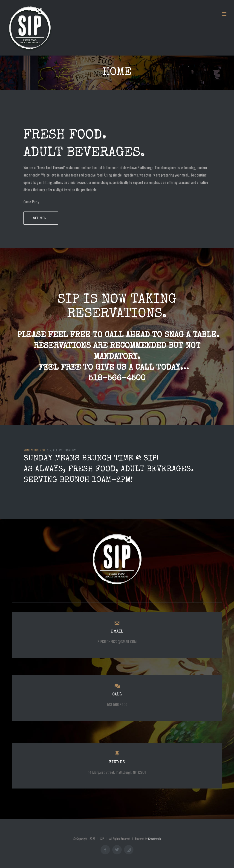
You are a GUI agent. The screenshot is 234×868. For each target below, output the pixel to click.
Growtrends (155, 839)
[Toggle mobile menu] (225, 14)
